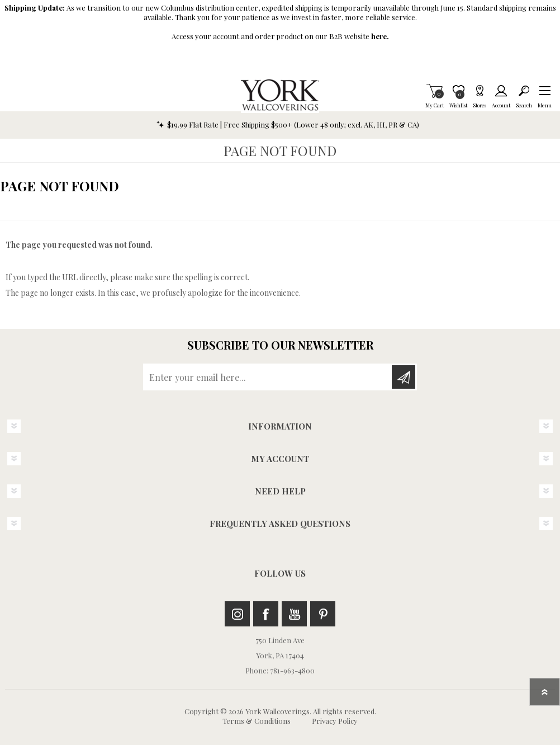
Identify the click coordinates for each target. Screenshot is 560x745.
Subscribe (404, 377)
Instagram (237, 614)
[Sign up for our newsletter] (268, 377)
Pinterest (323, 614)
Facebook (266, 614)
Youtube (294, 614)
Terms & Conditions (257, 721)
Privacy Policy (335, 721)
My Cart (435, 91)
